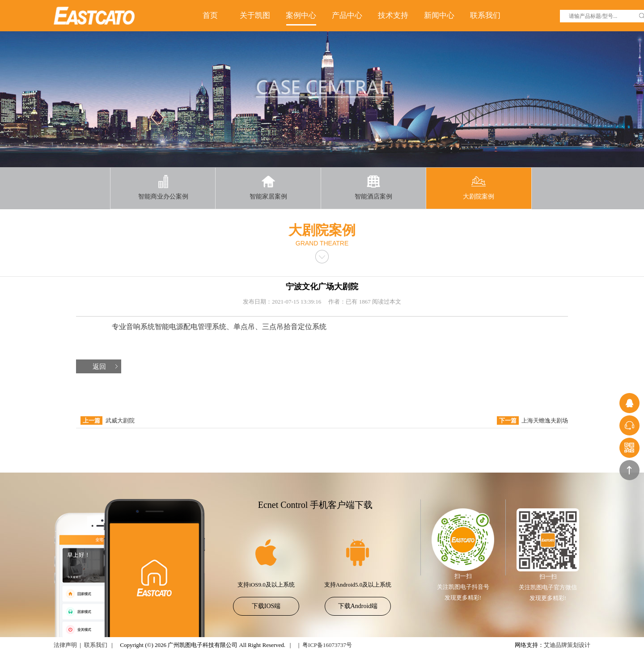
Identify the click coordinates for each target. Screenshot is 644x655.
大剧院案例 (479, 187)
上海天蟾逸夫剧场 (545, 420)
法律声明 (65, 645)
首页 (210, 15)
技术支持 (393, 15)
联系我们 (485, 15)
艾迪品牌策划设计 (567, 645)
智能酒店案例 (373, 187)
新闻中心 (439, 15)
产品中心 (347, 15)
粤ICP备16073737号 (327, 645)
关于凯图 (255, 15)
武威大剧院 (120, 420)
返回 (99, 367)
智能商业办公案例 (163, 187)
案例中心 (301, 15)
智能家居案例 (268, 187)
